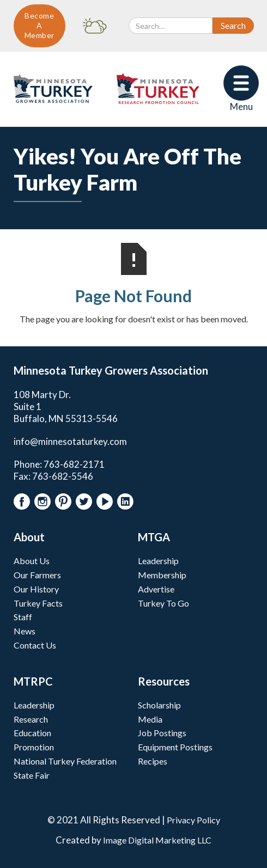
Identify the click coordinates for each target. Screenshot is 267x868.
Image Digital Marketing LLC (157, 840)
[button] (241, 89)
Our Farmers (37, 575)
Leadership (158, 561)
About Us (32, 561)
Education (32, 733)
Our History (36, 589)
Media (150, 719)
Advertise (156, 589)
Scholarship (159, 705)
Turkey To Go (163, 603)
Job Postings (162, 733)
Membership (162, 575)
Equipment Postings (175, 747)
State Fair (32, 775)
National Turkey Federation (65, 761)
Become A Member (40, 25)
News (25, 631)
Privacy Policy (193, 820)
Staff (23, 617)
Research (31, 719)
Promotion (34, 747)
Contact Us (35, 645)
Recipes (153, 761)
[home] (50, 89)
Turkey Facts (38, 603)
